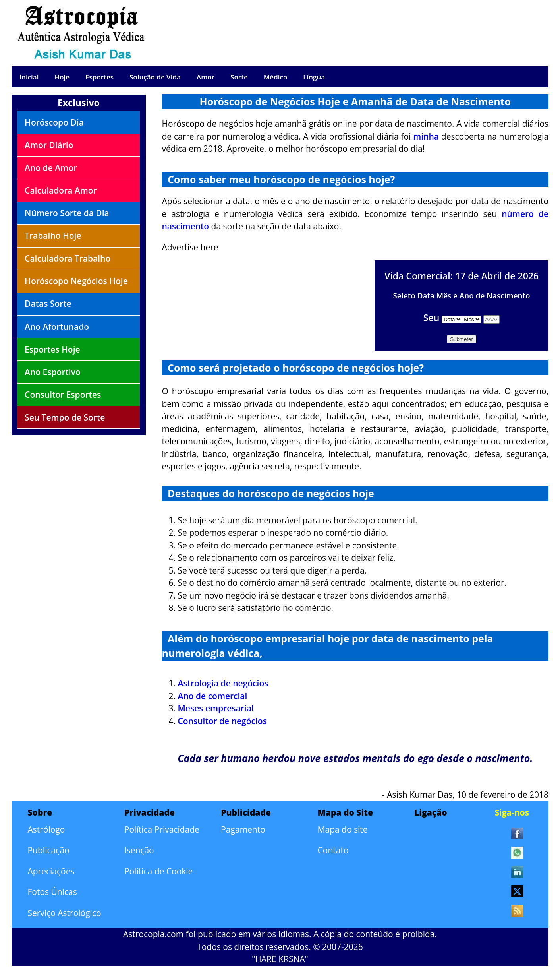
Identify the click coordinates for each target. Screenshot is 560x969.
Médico (276, 77)
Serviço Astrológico (64, 913)
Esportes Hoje (52, 349)
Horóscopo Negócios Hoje (76, 281)
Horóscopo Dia (54, 122)
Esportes (99, 77)
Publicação (48, 850)
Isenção (139, 850)
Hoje (62, 77)
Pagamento (243, 829)
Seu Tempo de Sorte (65, 417)
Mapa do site (343, 829)
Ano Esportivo (53, 372)
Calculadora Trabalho (68, 258)
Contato (333, 850)
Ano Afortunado (57, 327)
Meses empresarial (216, 708)
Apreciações (51, 871)
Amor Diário (49, 145)
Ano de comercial (213, 696)
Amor (206, 77)
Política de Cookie (159, 871)
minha (426, 136)
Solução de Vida (155, 77)
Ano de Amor (51, 168)
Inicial (29, 77)
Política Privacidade (162, 829)
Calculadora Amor (61, 190)
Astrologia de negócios (223, 683)
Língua (314, 77)
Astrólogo (46, 829)
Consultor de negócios (222, 721)
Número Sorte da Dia (67, 213)
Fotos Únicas (52, 892)
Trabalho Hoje (53, 236)
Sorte (239, 77)
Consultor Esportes (63, 395)
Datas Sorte (48, 304)
